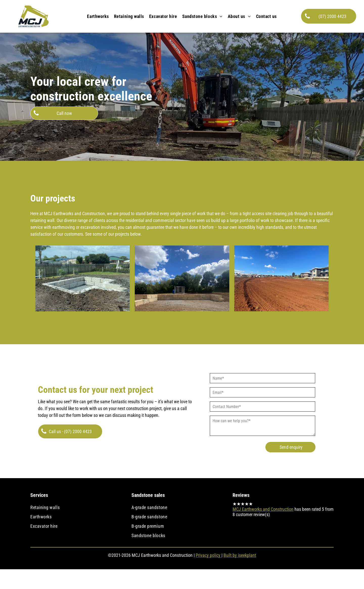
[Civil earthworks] (281, 278)
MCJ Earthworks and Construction (263, 509)
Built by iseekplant (240, 555)
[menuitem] (98, 16)
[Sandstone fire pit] (83, 278)
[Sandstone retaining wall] (182, 278)
